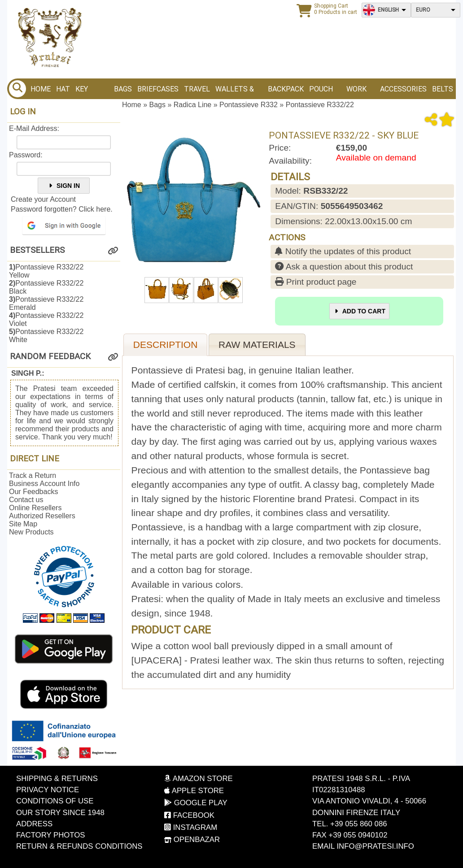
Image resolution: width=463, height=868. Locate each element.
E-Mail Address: (34, 128)
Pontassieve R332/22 (320, 105)
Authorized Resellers (42, 516)
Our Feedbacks (33, 492)
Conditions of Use (55, 801)
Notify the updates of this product (343, 251)
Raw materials (257, 345)
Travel (197, 89)
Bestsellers (37, 250)
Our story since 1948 (60, 813)
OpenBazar (192, 840)
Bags (123, 89)
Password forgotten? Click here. (62, 209)
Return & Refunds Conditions (79, 846)
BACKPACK (286, 89)
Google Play (196, 803)
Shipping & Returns (57, 779)
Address (34, 824)
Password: (26, 155)
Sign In (64, 186)
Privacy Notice (48, 790)
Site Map (23, 524)
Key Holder (89, 92)
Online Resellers (35, 508)
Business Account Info (44, 484)
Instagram (191, 827)
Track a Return (33, 475)
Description (166, 345)
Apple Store (194, 791)
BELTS (443, 89)
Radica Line (193, 105)
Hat (63, 89)
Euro (423, 10)
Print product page (316, 282)
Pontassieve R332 (249, 105)
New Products (31, 532)
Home (41, 89)
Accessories (403, 89)
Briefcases (158, 89)
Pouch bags (321, 92)
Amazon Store (199, 779)
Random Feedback (50, 356)
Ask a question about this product (344, 267)
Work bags (356, 92)
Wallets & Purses (235, 92)
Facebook (189, 815)
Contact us (26, 500)
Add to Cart (359, 311)
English (388, 10)
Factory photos (51, 835)
